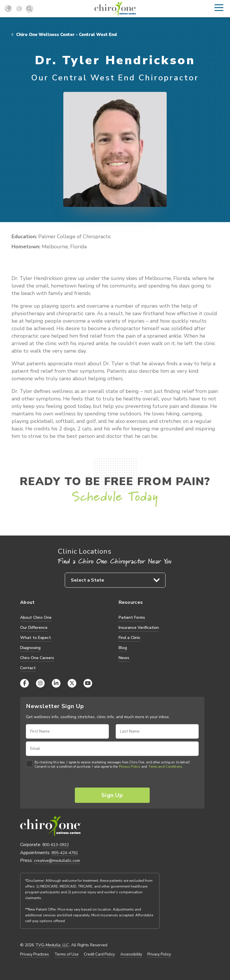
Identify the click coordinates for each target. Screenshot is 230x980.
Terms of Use (66, 954)
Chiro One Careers (37, 658)
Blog (123, 648)
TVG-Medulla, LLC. (53, 945)
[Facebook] (24, 683)
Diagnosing (30, 648)
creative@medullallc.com (57, 861)
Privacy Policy (130, 767)
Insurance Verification (139, 628)
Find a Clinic (130, 638)
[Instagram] (40, 683)
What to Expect (36, 638)
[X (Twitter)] (72, 683)
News (124, 658)
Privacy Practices (35, 954)
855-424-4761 (65, 853)
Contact (28, 668)
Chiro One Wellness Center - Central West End (64, 35)
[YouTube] (88, 683)
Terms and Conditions (165, 767)
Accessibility (131, 954)
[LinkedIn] (56, 683)
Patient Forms (132, 617)
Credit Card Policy (99, 954)
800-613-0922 (56, 845)
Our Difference (34, 628)
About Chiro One (36, 617)
